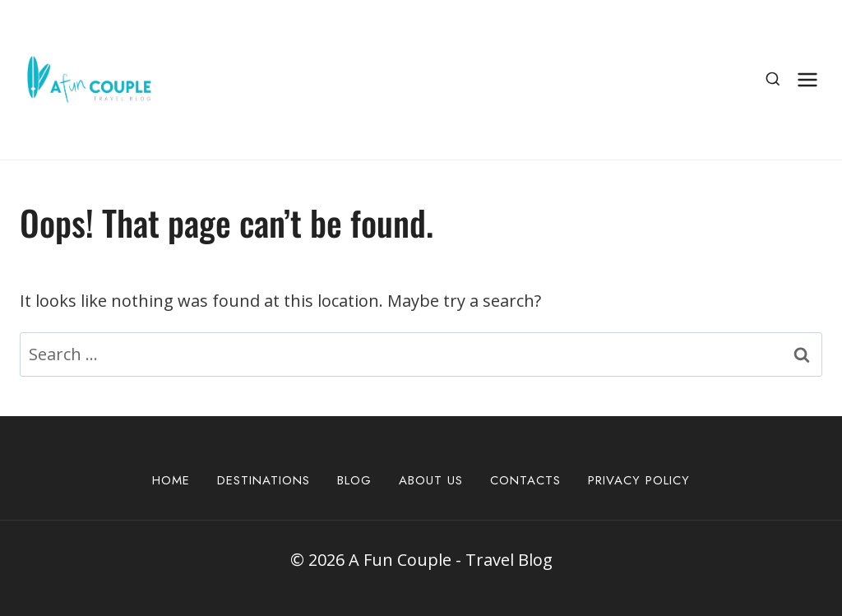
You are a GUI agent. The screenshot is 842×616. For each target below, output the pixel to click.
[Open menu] (807, 79)
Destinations (264, 480)
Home (171, 480)
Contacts (525, 480)
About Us (431, 480)
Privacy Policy (639, 480)
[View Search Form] (773, 80)
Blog (354, 480)
